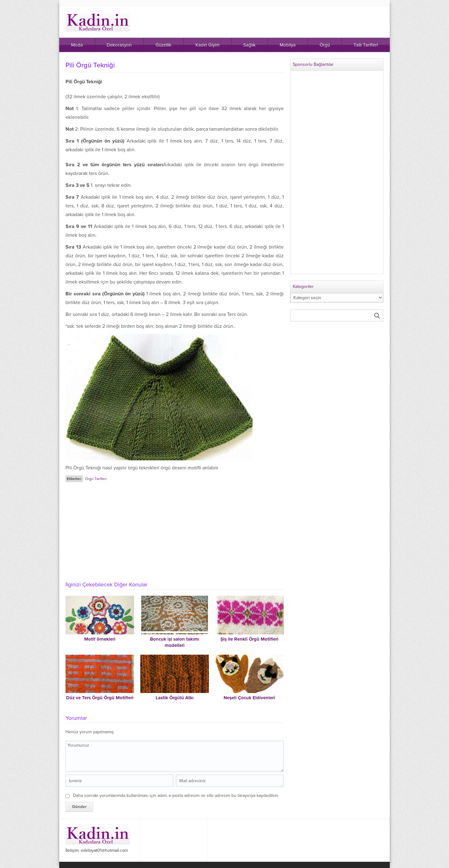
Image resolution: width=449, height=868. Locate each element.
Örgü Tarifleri (96, 479)
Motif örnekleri (100, 639)
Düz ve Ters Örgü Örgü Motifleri (100, 698)
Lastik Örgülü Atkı (175, 698)
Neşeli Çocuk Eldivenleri (249, 698)
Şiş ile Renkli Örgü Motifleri (249, 639)
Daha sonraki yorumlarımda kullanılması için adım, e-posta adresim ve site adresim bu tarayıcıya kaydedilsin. (176, 795)
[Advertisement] (175, 530)
